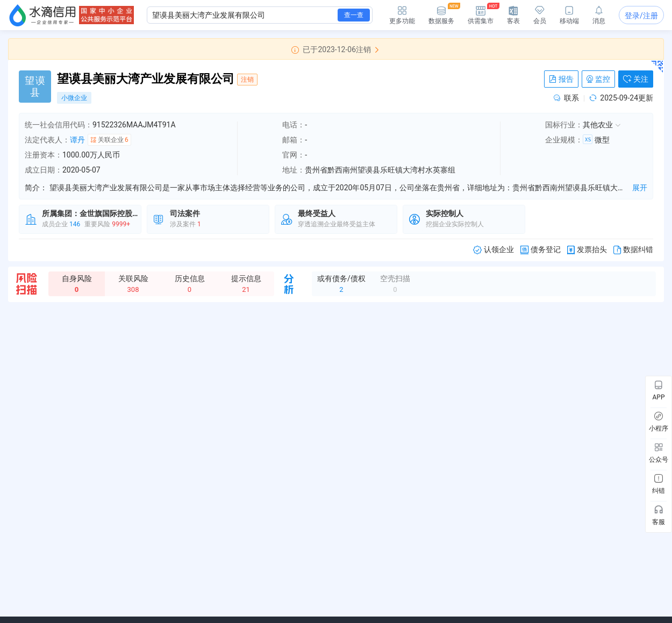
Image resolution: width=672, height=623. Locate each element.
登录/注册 (641, 16)
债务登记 (541, 250)
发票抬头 (587, 250)
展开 (640, 188)
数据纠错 (633, 250)
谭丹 (77, 140)
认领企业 (494, 250)
